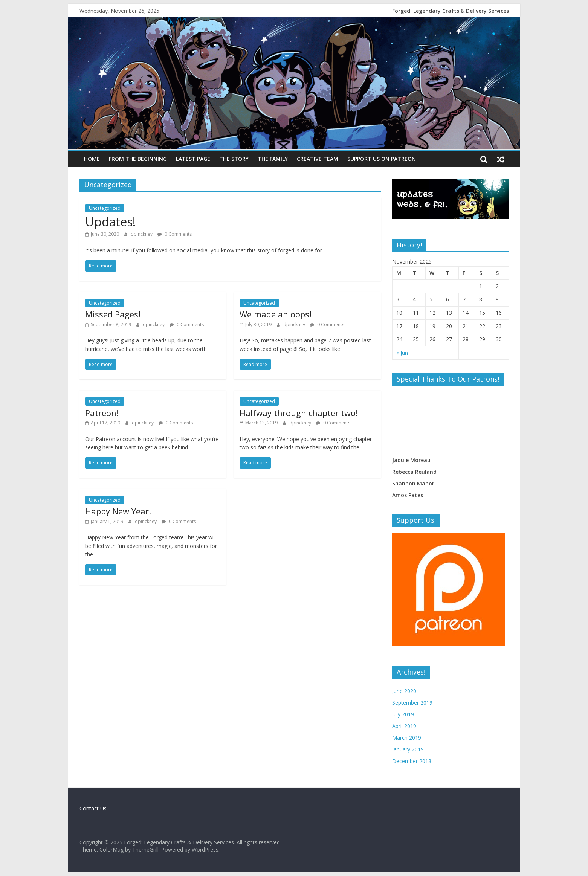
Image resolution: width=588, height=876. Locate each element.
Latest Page (193, 159)
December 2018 (412, 761)
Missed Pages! (113, 314)
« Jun (402, 353)
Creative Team (318, 159)
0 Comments (175, 234)
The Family (273, 159)
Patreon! (102, 413)
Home (92, 159)
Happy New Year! (118, 511)
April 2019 (404, 726)
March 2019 (407, 738)
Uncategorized (105, 208)
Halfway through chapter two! (299, 413)
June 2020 (404, 691)
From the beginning (138, 159)
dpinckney (142, 234)
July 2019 (403, 714)
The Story (234, 159)
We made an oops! (276, 314)
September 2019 (412, 703)
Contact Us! (94, 808)
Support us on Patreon (382, 159)
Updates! (110, 222)
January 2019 (408, 749)
